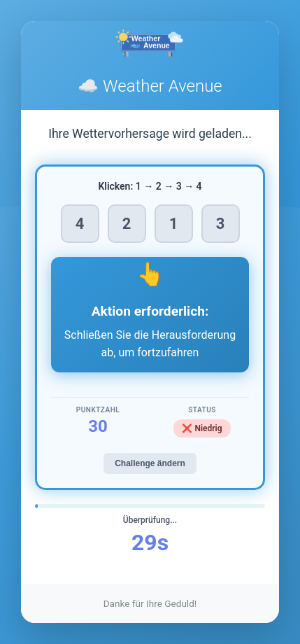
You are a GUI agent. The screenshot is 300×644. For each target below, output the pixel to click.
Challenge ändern (150, 463)
